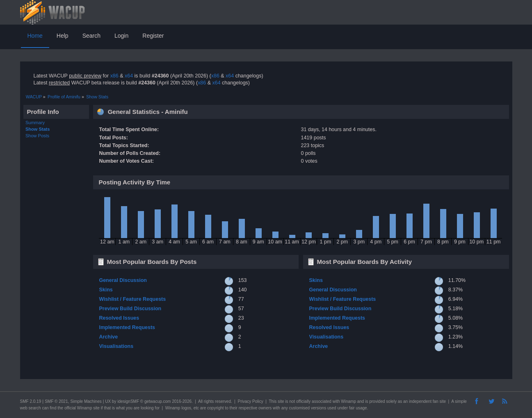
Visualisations (116, 346)
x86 (114, 76)
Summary (35, 123)
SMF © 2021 (56, 401)
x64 (129, 76)
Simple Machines (86, 401)
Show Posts (37, 136)
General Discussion (123, 280)
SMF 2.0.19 (31, 401)
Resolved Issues (119, 318)
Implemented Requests (127, 327)
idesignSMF (128, 401)
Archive (108, 337)
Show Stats (38, 129)
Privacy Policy (250, 401)
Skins (106, 290)
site (281, 401)
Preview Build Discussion (130, 309)
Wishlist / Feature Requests (132, 299)
